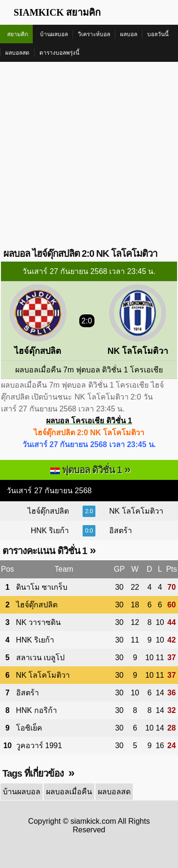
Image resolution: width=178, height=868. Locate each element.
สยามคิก (18, 34)
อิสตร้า (121, 531)
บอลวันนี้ (158, 34)
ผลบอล (129, 34)
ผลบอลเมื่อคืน (69, 792)
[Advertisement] (89, 156)
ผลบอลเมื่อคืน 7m (45, 370)
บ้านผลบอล (54, 34)
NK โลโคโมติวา (136, 511)
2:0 (89, 511)
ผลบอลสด (17, 53)
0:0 (89, 531)
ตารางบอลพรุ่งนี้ (59, 53)
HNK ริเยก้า (50, 531)
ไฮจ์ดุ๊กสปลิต (48, 511)
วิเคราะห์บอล (94, 34)
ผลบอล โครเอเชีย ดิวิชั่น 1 (89, 421)
